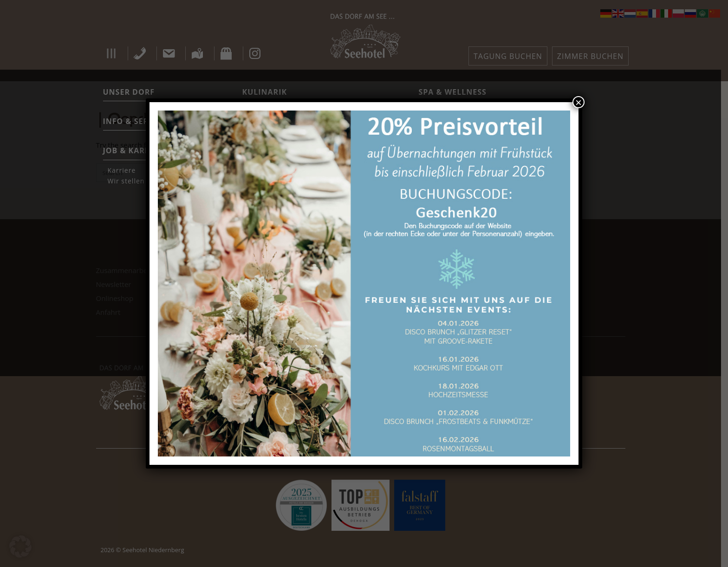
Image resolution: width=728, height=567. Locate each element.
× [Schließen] (578, 102)
